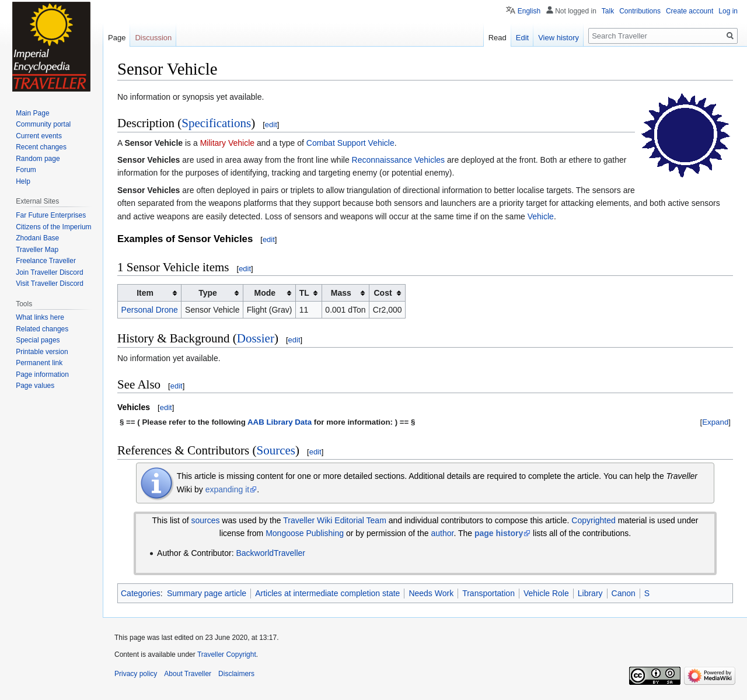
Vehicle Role (546, 593)
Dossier (256, 338)
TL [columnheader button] (304, 293)
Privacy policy (136, 674)
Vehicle (541, 216)
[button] (715, 422)
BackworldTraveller (270, 553)
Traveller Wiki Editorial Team (335, 520)
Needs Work (431, 593)
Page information (42, 374)
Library (590, 593)
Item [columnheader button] (145, 293)
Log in (728, 11)
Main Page (32, 113)
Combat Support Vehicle (350, 143)
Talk (608, 11)
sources (205, 520)
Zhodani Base (37, 238)
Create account (690, 11)
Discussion (153, 38)
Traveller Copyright (227, 654)
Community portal (43, 124)
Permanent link (39, 363)
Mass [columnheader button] (341, 293)
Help (23, 181)
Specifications (216, 123)
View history (558, 38)
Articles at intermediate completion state (327, 593)
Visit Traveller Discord (50, 283)
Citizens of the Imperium (53, 227)
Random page (38, 159)
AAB (256, 422)
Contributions (640, 11)
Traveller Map (37, 250)
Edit (522, 38)
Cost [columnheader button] (383, 293)
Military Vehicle (227, 143)
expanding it (228, 489)
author (442, 533)
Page (117, 38)
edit (271, 125)
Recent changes (41, 147)
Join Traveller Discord (49, 272)
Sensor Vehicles (149, 160)
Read (498, 38)
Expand (715, 422)
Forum (26, 170)
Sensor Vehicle (153, 143)
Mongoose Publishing (305, 533)
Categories (141, 593)
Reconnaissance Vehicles (399, 160)
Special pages (38, 340)
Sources (276, 450)
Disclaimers (236, 674)
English (529, 11)
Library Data (289, 422)
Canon (624, 593)
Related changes (42, 329)
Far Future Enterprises (51, 215)
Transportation (488, 593)
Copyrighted (594, 520)
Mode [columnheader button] (265, 293)
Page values (35, 386)
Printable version (42, 352)
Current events (39, 136)
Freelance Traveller (46, 261)
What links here (40, 317)
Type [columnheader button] (208, 293)
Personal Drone (150, 310)
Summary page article (207, 593)
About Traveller (188, 674)
